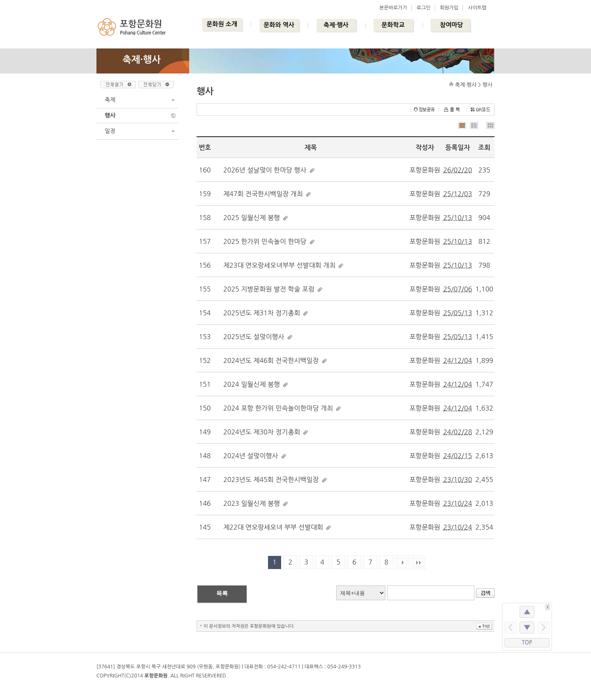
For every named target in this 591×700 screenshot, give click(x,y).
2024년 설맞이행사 (251, 456)
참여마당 (451, 25)
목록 (222, 593)
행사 (110, 115)
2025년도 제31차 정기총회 (262, 313)
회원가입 (449, 8)
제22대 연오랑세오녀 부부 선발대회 (273, 527)
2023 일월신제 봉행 (252, 503)
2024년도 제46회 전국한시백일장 (271, 360)
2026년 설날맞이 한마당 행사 (265, 170)
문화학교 (393, 25)
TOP (527, 643)
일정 (110, 131)
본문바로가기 (393, 8)
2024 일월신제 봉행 (252, 384)
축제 (110, 100)
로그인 (424, 8)
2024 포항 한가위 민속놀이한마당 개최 (278, 408)
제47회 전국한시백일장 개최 (263, 194)
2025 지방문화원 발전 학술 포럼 (269, 289)
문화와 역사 (279, 25)
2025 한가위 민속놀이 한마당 (265, 241)
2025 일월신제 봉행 (252, 218)
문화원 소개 (222, 24)
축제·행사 (336, 25)
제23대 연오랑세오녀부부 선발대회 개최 (279, 265)
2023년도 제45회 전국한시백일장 (271, 480)
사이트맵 (477, 8)
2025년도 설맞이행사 (254, 337)
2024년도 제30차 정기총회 (262, 432)
